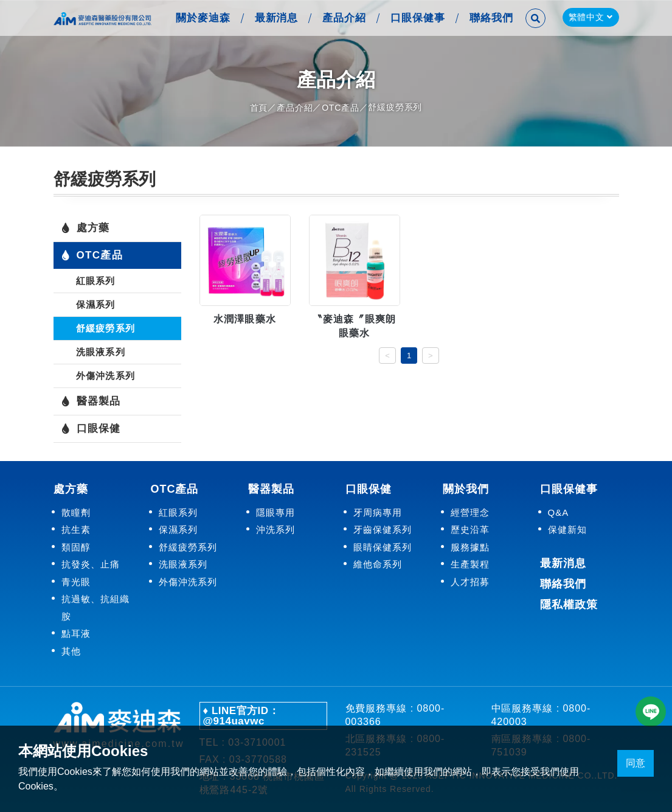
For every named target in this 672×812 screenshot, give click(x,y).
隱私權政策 (569, 604)
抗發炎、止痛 (91, 564)
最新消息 (275, 18)
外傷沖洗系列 (106, 376)
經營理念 (470, 512)
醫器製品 (91, 401)
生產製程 (470, 564)
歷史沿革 (470, 529)
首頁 (259, 108)
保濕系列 (96, 304)
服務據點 (470, 547)
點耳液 (76, 633)
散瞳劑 (76, 512)
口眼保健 (91, 429)
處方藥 (85, 228)
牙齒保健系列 (383, 529)
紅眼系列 (96, 281)
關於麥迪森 (201, 18)
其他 (71, 651)
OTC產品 (341, 108)
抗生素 (76, 529)
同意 (636, 763)
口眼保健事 (417, 18)
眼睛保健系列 (383, 547)
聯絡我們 (490, 18)
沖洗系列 (275, 529)
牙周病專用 (378, 512)
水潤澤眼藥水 (245, 319)
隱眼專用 (275, 512)
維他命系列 (378, 564)
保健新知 (567, 529)
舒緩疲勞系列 (106, 328)
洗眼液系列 (101, 352)
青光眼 (76, 581)
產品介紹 (343, 18)
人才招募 (470, 581)
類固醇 (76, 547)
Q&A (559, 512)
